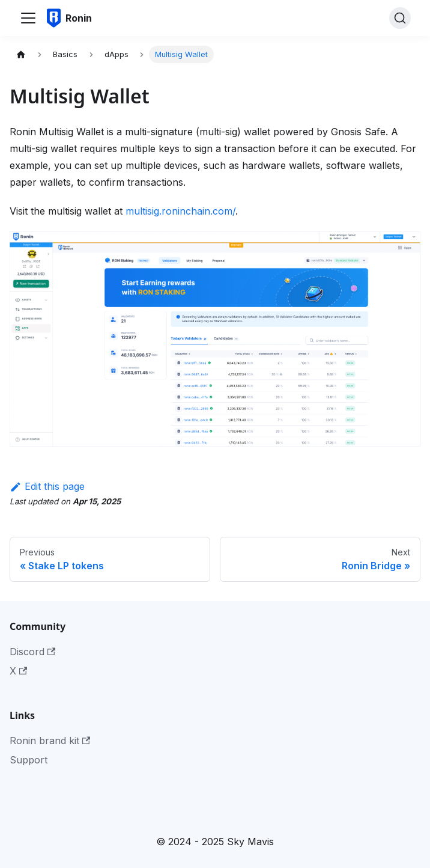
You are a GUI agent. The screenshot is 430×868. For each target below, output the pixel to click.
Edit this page (47, 486)
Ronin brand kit (50, 741)
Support (29, 760)
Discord (32, 652)
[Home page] (21, 54)
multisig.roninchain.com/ (180, 211)
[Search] (400, 18)
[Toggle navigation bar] (28, 18)
